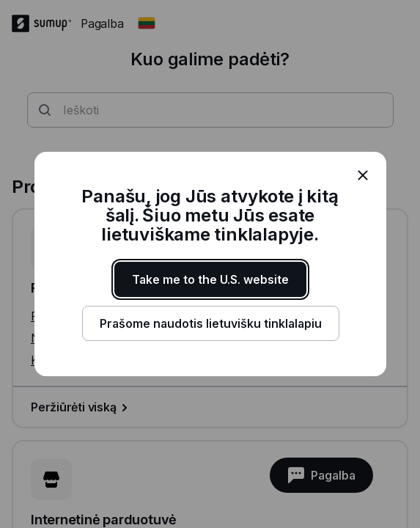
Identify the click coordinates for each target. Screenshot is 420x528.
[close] (363, 175)
